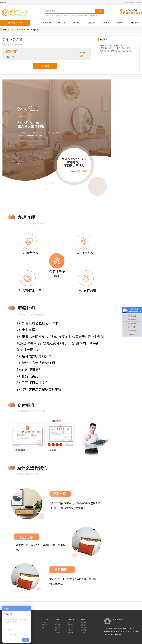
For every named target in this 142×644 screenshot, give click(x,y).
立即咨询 (45, 66)
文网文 (90, 15)
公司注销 (57, 630)
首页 (13, 30)
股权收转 (57, 633)
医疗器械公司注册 (106, 48)
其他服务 (70, 633)
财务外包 (70, 630)
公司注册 (47, 23)
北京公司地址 (75, 15)
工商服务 (20, 30)
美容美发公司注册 (106, 45)
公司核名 (105, 23)
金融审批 (83, 630)
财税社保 (71, 619)
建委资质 (95, 15)
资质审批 (84, 619)
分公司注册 (126, 48)
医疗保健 (83, 633)
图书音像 (83, 627)
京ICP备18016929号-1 (113, 634)
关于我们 (124, 2)
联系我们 (131, 2)
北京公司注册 (54, 15)
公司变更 (61, 15)
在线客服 (44, 627)
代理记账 (82, 15)
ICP (86, 15)
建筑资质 (83, 625)
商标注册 (67, 15)
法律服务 (120, 23)
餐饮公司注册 (104, 51)
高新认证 (91, 23)
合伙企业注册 (119, 45)
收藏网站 (3, 2)
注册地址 (57, 627)
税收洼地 (76, 23)
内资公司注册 (126, 51)
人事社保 (70, 627)
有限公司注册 (115, 51)
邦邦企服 (45, 619)
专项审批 (83, 622)
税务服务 (70, 625)
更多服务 (135, 23)
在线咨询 (139, 2)
